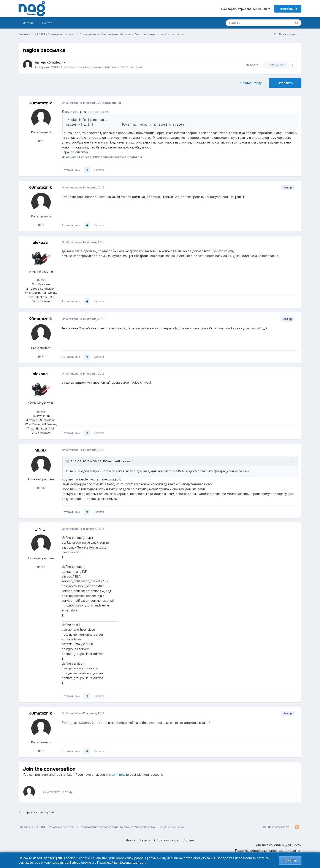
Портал (47, 23)
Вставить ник (71, 170)
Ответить (285, 83)
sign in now (117, 775)
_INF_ (40, 529)
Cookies (188, 840)
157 (41, 567)
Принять (290, 860)
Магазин (28, 23)
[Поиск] (247, 23)
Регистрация (288, 9)
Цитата (99, 170)
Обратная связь (166, 840)
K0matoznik (56, 62)
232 (41, 488)
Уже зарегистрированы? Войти (245, 9)
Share (252, 65)
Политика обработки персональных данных (268, 851)
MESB (40, 450)
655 (41, 280)
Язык (131, 840)
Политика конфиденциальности (278, 845)
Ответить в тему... (59, 792)
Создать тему (251, 83)
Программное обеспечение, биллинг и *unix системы (102, 67)
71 (41, 141)
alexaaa (40, 242)
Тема (145, 840)
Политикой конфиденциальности (122, 862)
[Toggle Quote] (68, 461)
